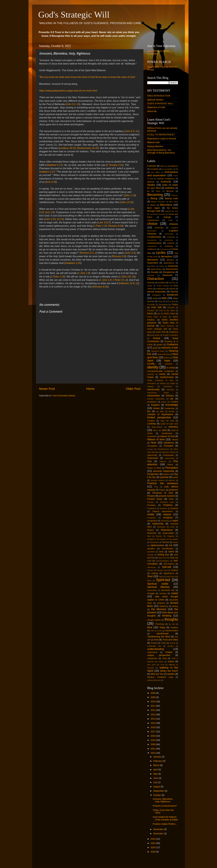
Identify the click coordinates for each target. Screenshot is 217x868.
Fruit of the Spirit (167, 311)
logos (163, 421)
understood (152, 652)
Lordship (151, 424)
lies (149, 411)
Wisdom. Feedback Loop (160, 677)
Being (154, 198)
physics (166, 474)
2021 (153, 749)
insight (172, 383)
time (150, 627)
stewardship (152, 590)
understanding (156, 649)
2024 (153, 843)
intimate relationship (156, 399)
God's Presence (167, 326)
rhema (176, 542)
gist (159, 314)
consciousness (154, 243)
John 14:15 (127, 202)
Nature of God (167, 436)
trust (156, 640)
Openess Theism (169, 452)
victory (161, 662)
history (167, 358)
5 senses (152, 166)
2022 (153, 753)
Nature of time (156, 439)
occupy (150, 449)
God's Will (161, 332)
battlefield (170, 188)
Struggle (151, 593)
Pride (171, 499)
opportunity (152, 455)
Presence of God (163, 493)
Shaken (175, 570)
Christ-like (159, 228)
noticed (175, 440)
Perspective (153, 474)
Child (170, 220)
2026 (153, 852)
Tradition (174, 628)
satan (161, 552)
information (152, 383)
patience (163, 461)
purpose (174, 508)
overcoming (169, 458)
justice (164, 402)
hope (167, 361)
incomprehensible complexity (161, 371)
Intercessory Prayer (158, 393)
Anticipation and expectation (163, 174)
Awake (151, 185)
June (156, 778)
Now (154, 443)
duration (162, 283)
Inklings (163, 383)
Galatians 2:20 (73, 263)
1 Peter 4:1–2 (120, 280)
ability (162, 166)
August (157, 787)
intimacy (170, 396)
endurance (161, 289)
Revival (166, 542)
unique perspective (159, 655)
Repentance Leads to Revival (162, 139)
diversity (151, 283)
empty (150, 286)
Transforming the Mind (159, 637)
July (156, 782)
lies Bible (160, 411)
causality (162, 214)
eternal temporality (156, 292)
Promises (151, 505)
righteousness (157, 545)
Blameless (166, 205)
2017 (153, 732)
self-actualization (163, 561)
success (163, 593)
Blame (153, 205)
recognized (152, 521)
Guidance (172, 344)
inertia (162, 374)
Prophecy (168, 505)
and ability (155, 172)
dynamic (172, 283)
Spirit (161, 577)
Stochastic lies (168, 590)
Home (90, 389)
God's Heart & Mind (157, 317)
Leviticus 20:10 (68, 148)
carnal (152, 214)
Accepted (154, 169)
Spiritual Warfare (155, 100)
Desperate (173, 266)
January (158, 757)
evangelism (156, 295)
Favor (160, 301)
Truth (163, 643)
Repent (150, 530)
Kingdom (155, 405)
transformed (163, 634)
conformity (171, 237)
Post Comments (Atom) (64, 396)
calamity (168, 211)
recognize (168, 518)
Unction (171, 646)
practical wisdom (158, 480)
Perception (172, 468)
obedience (169, 443)
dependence (169, 263)
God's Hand (169, 313)
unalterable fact (154, 646)
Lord (172, 421)
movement (152, 436)
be (148, 191)
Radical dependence (163, 511)
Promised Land (167, 502)
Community (169, 234)
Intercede (170, 390)
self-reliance (169, 564)
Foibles (175, 304)
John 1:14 (130, 195)
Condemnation (154, 237)
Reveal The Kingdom (165, 536)
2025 (153, 847)
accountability (168, 169)
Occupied (168, 446)
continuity (169, 246)
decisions (153, 260)
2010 (153, 702)
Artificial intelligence (166, 179)
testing (175, 606)
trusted (154, 643)
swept (175, 593)
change (167, 217)
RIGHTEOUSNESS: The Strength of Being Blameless (161, 151)
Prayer (162, 490)
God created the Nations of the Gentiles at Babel (165, 818)
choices (174, 224)
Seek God (162, 558)
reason (167, 514)
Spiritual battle (158, 584)
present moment (167, 496)
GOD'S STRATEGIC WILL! (160, 104)
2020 (153, 744)
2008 (153, 693)
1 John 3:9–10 (127, 277)
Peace (170, 465)
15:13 (60, 219)
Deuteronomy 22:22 (87, 148)
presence (174, 490)
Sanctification (168, 549)
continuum (152, 249)
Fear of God (171, 301)
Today (162, 627)
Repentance (167, 530)
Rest (149, 536)
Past (149, 461)
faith (164, 298)
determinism (156, 269)
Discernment (172, 269)
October (158, 795)
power (175, 477)
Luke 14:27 (104, 222)
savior (171, 552)
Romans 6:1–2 (88, 253)
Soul (150, 576)
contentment (152, 246)
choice (152, 224)
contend (171, 243)
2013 (153, 714)
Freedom (151, 311)
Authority (166, 182)
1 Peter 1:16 (100, 226)
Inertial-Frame (167, 377)
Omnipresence (163, 449)
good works (155, 335)
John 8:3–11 (132, 131)
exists (155, 298)
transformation (172, 631)
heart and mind (163, 354)
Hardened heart (158, 351)
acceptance (173, 166)
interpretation (154, 396)
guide (155, 348)
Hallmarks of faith (170, 348)
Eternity (174, 292)
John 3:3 (130, 253)
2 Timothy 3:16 (115, 165)
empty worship (163, 286)
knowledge (172, 405)
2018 (153, 736)
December (159, 834)
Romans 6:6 (119, 256)
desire (162, 266)
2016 (153, 727)
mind (164, 430)
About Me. (152, 111)
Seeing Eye (163, 555)
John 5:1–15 (73, 104)
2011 (153, 706)
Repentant (152, 533)
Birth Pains (174, 202)
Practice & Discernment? (165, 806)
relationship (158, 524)
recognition (152, 518)
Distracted (167, 275)
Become (170, 191)
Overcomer (153, 458)
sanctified (151, 552)
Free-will (171, 307)
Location (151, 421)
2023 (153, 839)
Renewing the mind (166, 527)
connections (152, 240)
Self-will (167, 567)
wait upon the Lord (156, 665)
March (157, 765)
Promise (150, 502)
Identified (169, 364)
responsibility (168, 533)
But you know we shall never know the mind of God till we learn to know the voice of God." (88, 77)
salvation (151, 549)
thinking (167, 616)
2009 (153, 697)
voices (171, 661)
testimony (164, 606)
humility (151, 364)
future (150, 313)
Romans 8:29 (115, 226)
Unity (164, 658)
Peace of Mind (154, 468)
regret (175, 521)
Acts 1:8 (49, 212)
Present (151, 496)
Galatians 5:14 (47, 172)
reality (151, 514)
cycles (161, 253)
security (150, 555)
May (156, 774)
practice (172, 480)
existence (172, 295)
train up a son (156, 631)
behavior (175, 195)
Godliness (174, 332)
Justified (174, 402)
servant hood (162, 570)
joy (172, 399)
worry (158, 680)
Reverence (154, 542)
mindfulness (167, 433)
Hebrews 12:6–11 (129, 283)
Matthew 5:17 (55, 165)
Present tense (155, 499)
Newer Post (47, 389)
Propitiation (152, 508)
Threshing (160, 624)
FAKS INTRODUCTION (159, 96)
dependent (151, 266)
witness (150, 680)
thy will (172, 624)
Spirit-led (163, 580)
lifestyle (172, 411)
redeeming (165, 521)
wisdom (171, 674)
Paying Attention (155, 146)
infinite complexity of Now (160, 380)
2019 (153, 740)
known (156, 408)
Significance (169, 573)
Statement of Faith (156, 107)
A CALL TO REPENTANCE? (161, 135)
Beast (158, 191)
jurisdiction (152, 402)
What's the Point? (169, 671)
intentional (168, 386)
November (159, 829)
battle (165, 185)
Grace (157, 338)
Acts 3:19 (51, 182)
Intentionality (153, 389)
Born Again (153, 208)
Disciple (155, 272)
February (158, 761)
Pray (156, 487)
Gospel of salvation (170, 335)
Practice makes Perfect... (165, 824)
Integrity (150, 386)
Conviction (164, 249)
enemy (172, 289)
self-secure (152, 567)
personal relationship (164, 471)
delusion (170, 260)
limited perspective (159, 417)
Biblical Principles (158, 202)
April (156, 770)
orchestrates (168, 455)
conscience (169, 240)
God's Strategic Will (74, 15)
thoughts (171, 619)
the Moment (159, 609)
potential (164, 477)
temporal (161, 603)
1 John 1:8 (84, 273)
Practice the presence (163, 483)
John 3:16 (50, 219)
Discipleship (169, 272)
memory (173, 427)
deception (167, 256)
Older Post (133, 389)
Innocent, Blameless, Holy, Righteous (163, 800)
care (176, 211)
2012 (153, 710)
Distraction (156, 279)
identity (153, 367)
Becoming (155, 195)
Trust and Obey (170, 640)
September (159, 791)
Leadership (170, 408)
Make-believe (157, 427)
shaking (155, 573)
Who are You (157, 674)
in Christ (171, 368)
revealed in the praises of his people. (163, 539)
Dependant (153, 263)
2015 (153, 723)
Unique (169, 652)
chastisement (153, 220)
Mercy (155, 430)
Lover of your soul (169, 424)
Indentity (151, 374)
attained (151, 182)
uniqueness (152, 658)
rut (171, 545)
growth (160, 345)
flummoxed (163, 304)
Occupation (152, 446)
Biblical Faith (153, 142)
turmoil (172, 643)
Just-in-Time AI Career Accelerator (158, 52)
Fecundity (151, 304)
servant (150, 570)
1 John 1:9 (106, 280)
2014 (153, 719)
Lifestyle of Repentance (160, 414)
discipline (151, 275)
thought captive (154, 620)
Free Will (156, 307)
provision (163, 508)
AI (177, 169)
